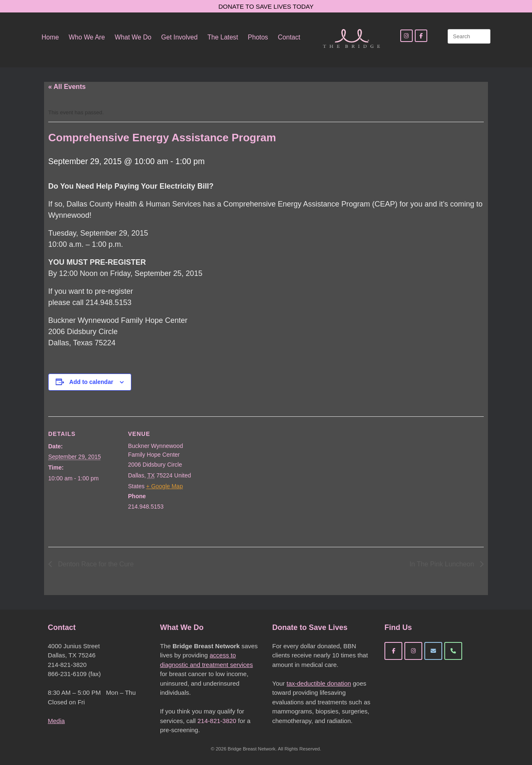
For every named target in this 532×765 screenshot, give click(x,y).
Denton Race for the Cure (95, 564)
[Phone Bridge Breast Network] (453, 651)
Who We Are (87, 37)
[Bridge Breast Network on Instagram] (413, 651)
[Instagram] (406, 36)
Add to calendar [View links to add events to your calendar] (91, 382)
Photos (258, 37)
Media (56, 721)
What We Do (133, 37)
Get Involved (180, 37)
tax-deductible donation (319, 683)
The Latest (223, 37)
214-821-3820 (217, 721)
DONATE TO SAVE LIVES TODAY (266, 6)
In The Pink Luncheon (443, 564)
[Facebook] (421, 36)
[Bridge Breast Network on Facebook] (393, 651)
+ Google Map (165, 486)
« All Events (67, 87)
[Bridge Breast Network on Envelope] (433, 651)
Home (50, 37)
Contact (289, 37)
